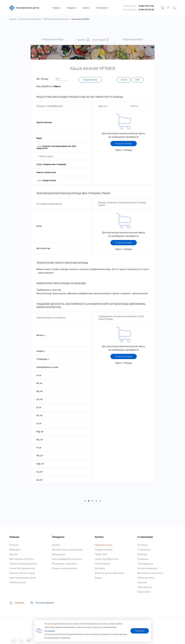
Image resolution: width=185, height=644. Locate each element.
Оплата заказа (102, 564)
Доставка (100, 568)
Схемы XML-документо (22, 568)
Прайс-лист (101, 554)
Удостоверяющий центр (23, 578)
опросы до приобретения (109, 573)
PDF (138, 80)
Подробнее (50, 631)
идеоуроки (59, 554)
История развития (147, 568)
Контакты (143, 545)
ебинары (15, 550)
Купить (87, 8)
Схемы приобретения (107, 559)
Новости (14, 545)
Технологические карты (22, 573)
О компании (103, 8)
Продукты (72, 8)
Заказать (17, 603)
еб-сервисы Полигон (21, 559)
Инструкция (101, 40)
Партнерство (145, 587)
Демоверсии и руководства (67, 550)
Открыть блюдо (124, 144)
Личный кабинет (42, 603)
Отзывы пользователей (65, 568)
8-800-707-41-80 (146, 6)
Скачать (83, 40)
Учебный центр (18, 582)
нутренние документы (150, 573)
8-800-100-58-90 (146, 10)
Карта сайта (144, 592)
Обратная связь (146, 578)
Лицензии (143, 559)
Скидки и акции (103, 550)
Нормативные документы (23, 564)
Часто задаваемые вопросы (67, 559)
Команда (142, 554)
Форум (98, 578)
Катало (56, 545)
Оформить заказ (104, 545)
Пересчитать (90, 80)
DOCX (124, 80)
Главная (57, 8)
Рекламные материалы (64, 564)
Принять (140, 631)
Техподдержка (145, 564)
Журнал (13, 554)
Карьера (142, 582)
